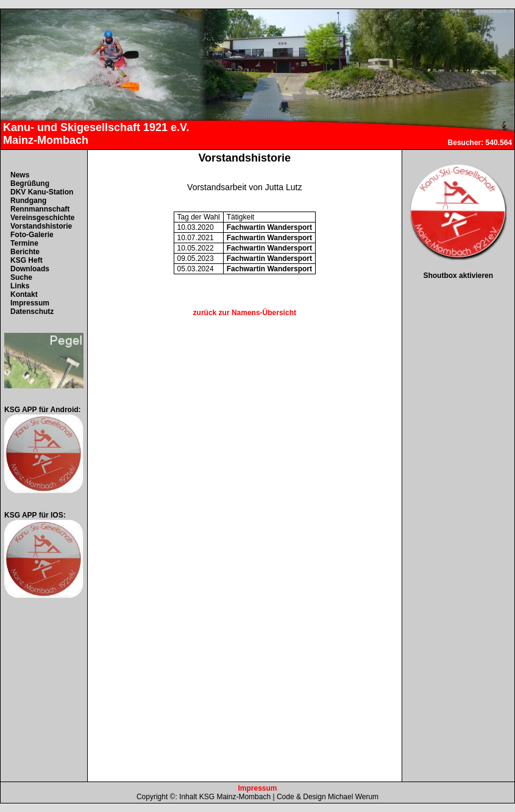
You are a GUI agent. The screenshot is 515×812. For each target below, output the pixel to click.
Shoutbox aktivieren (458, 276)
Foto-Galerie (32, 235)
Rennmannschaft (40, 209)
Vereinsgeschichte (42, 218)
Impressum (30, 303)
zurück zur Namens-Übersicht (245, 313)
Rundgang (28, 201)
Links (20, 286)
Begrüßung (30, 183)
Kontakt (24, 294)
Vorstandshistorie (41, 226)
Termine (24, 243)
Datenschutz (32, 312)
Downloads (30, 269)
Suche (21, 277)
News (20, 175)
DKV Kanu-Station (42, 192)
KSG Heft (27, 260)
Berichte (25, 252)
